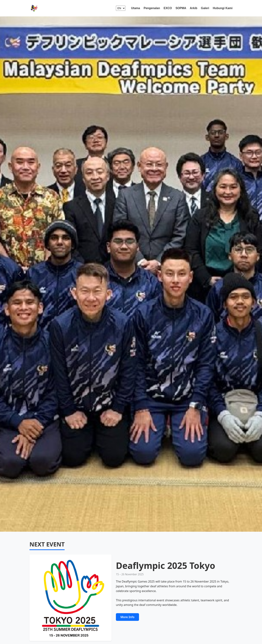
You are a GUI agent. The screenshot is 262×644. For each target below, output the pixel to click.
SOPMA (181, 8)
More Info (127, 617)
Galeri (205, 8)
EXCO (168, 8)
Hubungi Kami (223, 8)
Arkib (193, 8)
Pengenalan (152, 8)
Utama (136, 8)
